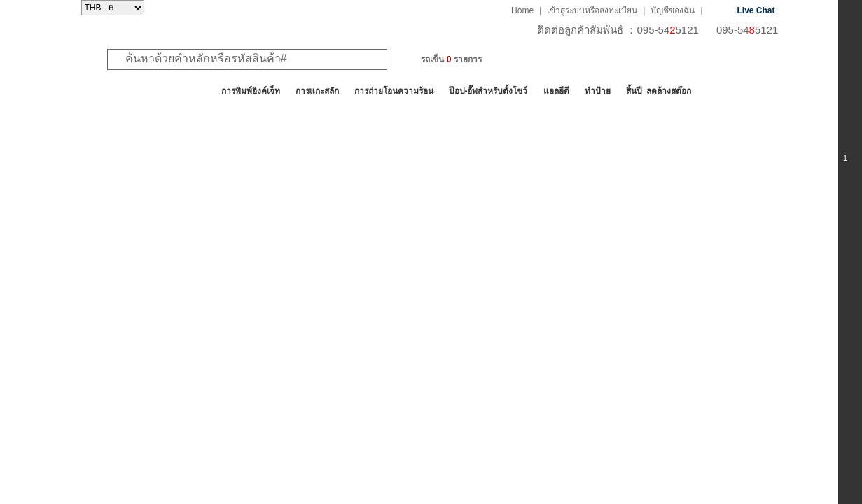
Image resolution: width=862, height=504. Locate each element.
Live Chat (756, 10)
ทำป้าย (598, 91)
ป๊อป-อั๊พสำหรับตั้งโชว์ (488, 91)
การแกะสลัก (317, 91)
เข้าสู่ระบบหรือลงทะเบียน (592, 10)
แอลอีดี (556, 91)
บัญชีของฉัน (673, 10)
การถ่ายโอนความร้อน (394, 91)
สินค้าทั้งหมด (116, 91)
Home (522, 10)
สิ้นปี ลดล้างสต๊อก (659, 91)
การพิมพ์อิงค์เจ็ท (251, 91)
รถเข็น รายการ (451, 59)
